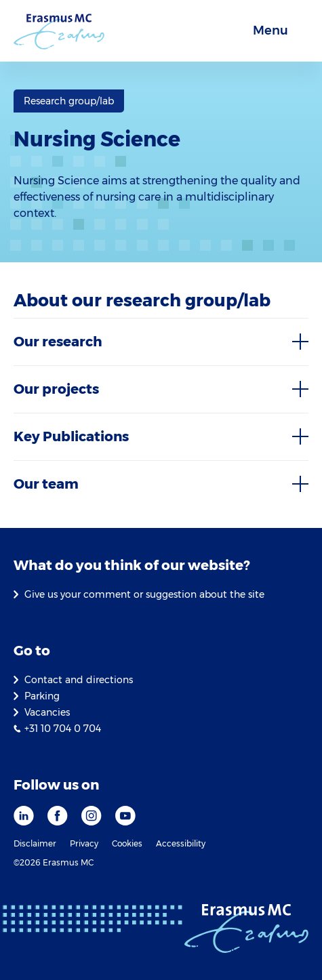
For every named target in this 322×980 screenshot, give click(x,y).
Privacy (84, 843)
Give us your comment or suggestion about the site (144, 594)
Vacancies (47, 712)
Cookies (127, 843)
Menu (270, 30)
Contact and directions (79, 680)
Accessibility (181, 843)
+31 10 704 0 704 (63, 729)
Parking (42, 696)
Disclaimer (35, 843)
